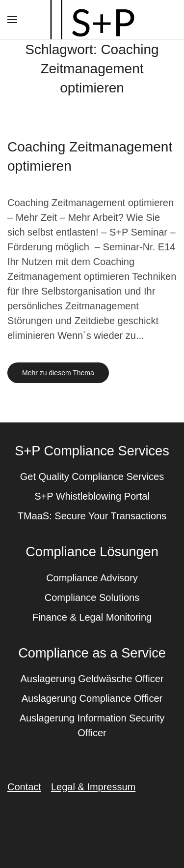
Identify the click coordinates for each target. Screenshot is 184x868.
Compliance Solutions (92, 598)
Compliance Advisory (92, 578)
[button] (12, 20)
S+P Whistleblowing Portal (92, 496)
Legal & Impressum (93, 787)
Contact (24, 787)
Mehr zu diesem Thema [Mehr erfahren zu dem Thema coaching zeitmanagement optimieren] (58, 373)
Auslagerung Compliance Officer (92, 698)
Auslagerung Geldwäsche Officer (92, 679)
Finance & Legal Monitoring (92, 617)
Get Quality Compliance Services (92, 477)
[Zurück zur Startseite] (92, 20)
